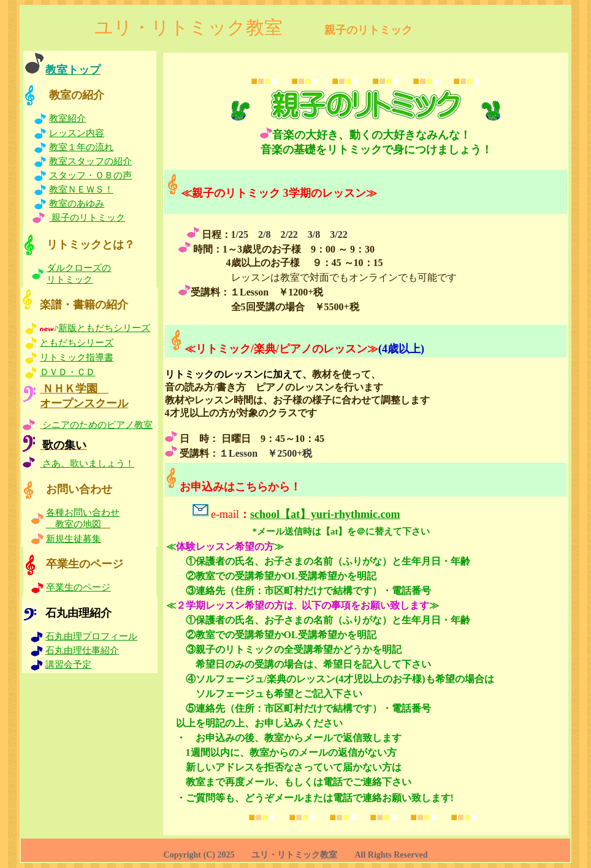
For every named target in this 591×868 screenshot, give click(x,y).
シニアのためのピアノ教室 (97, 425)
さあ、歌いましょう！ (88, 463)
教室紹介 (67, 118)
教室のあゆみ (77, 204)
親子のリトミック (88, 218)
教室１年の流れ (81, 147)
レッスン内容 (77, 133)
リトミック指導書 (77, 357)
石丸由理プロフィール (91, 636)
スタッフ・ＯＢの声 (90, 175)
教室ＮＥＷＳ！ (81, 189)
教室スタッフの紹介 (90, 161)
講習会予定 (68, 664)
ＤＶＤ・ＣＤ (67, 372)
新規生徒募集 (74, 539)
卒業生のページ (78, 587)
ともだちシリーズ (77, 343)
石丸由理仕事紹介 (82, 650)
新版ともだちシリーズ (104, 328)
